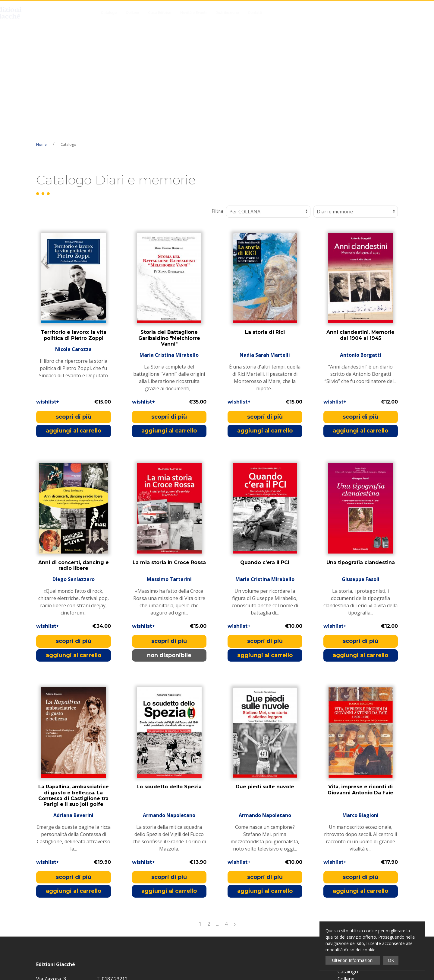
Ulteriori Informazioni (353, 960)
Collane (132, 13)
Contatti (255, 13)
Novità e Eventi (193, 13)
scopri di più (74, 305)
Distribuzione (227, 13)
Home (41, 32)
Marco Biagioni (360, 703)
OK (391, 960)
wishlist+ (48, 290)
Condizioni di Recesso (362, 895)
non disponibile (169, 543)
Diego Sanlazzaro (74, 467)
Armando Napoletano (169, 703)
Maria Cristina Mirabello (169, 243)
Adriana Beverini (73, 703)
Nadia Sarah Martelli (265, 243)
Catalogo (109, 13)
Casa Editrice (160, 13)
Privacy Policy (202, 874)
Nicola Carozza (73, 243)
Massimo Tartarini (169, 467)
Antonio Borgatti (361, 243)
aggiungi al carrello (74, 318)
